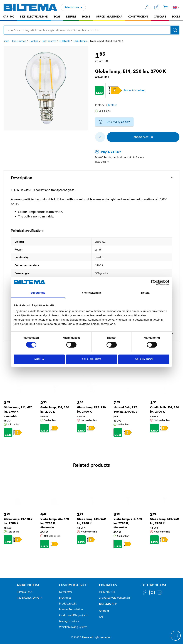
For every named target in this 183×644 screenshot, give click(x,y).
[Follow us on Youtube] (159, 594)
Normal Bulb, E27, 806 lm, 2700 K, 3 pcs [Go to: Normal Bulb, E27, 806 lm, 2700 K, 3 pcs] (126, 412)
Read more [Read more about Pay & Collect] (102, 162)
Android (104, 611)
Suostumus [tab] (38, 293)
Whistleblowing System (73, 627)
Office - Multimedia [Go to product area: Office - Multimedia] (109, 16)
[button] (176, 7)
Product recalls (68, 603)
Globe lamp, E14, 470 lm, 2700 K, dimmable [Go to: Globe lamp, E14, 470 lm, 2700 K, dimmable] (18, 412)
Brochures (65, 598)
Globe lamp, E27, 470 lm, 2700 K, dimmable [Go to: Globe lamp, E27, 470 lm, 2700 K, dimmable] (55, 523)
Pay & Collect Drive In (29, 598)
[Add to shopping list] (100, 137)
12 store (112, 105)
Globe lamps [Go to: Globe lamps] (80, 41)
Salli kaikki (144, 359)
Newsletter (66, 592)
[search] (91, 30)
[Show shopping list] (156, 7)
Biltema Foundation (71, 609)
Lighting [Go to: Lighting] (34, 41)
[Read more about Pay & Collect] (134, 152)
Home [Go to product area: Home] (86, 16)
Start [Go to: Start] (6, 41)
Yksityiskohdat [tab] (91, 293)
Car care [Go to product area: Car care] (160, 16)
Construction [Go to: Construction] (19, 41)
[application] (176, 636)
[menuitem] (8, 17)
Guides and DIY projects (73, 615)
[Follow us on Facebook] (144, 593)
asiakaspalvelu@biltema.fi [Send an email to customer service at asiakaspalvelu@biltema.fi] (114, 598)
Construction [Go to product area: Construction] (138, 16)
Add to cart (143, 137)
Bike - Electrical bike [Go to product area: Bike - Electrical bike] (34, 16)
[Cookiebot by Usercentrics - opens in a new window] (154, 282)
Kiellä (39, 359)
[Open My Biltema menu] (147, 7)
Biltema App (108, 604)
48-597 (125, 122)
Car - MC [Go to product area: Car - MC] (8, 16)
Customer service (73, 585)
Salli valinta (91, 359)
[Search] (175, 30)
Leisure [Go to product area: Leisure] (71, 16)
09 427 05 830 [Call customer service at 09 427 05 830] (107, 592)
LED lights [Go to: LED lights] (65, 41)
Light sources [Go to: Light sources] (49, 41)
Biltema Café (24, 592)
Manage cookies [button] (69, 621)
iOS (101, 616)
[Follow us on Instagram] (152, 593)
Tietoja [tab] (145, 293)
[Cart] (165, 7)
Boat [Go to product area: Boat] (57, 16)
